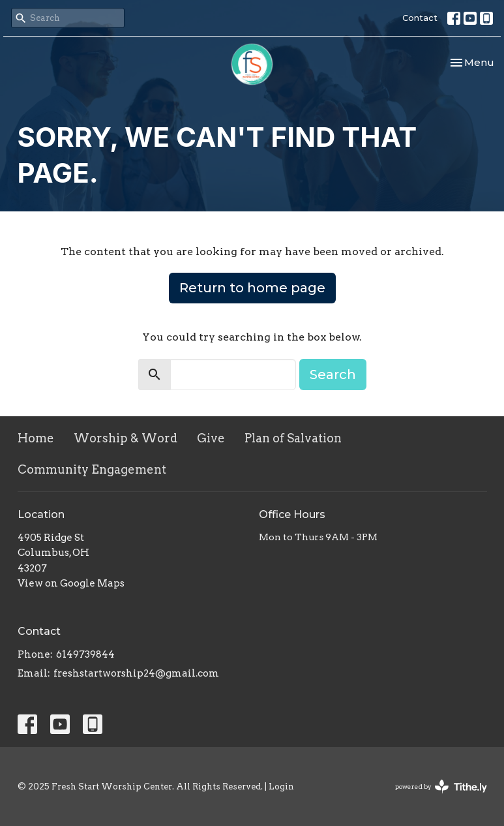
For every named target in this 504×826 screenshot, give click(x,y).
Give (211, 438)
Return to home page (252, 288)
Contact (420, 18)
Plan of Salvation (293, 438)
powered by (441, 787)
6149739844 (85, 654)
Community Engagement (92, 469)
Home (36, 438)
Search (333, 375)
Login (281, 787)
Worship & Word (126, 438)
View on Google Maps (71, 583)
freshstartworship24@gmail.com (136, 673)
